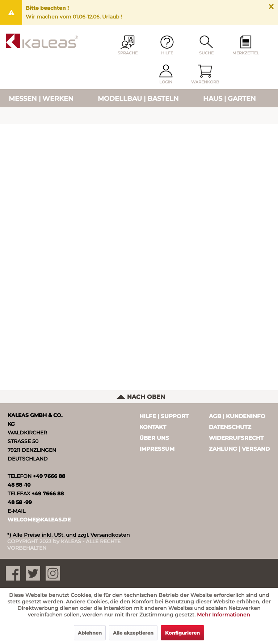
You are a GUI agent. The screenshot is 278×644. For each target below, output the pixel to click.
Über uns (154, 438)
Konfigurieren (182, 633)
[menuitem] (246, 46)
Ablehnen (90, 633)
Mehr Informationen (224, 615)
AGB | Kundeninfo (237, 416)
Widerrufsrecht (236, 438)
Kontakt (153, 427)
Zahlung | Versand (239, 449)
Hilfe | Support (164, 416)
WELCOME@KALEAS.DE (39, 520)
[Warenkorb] (205, 75)
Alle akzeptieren (133, 633)
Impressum (157, 449)
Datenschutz (230, 427)
